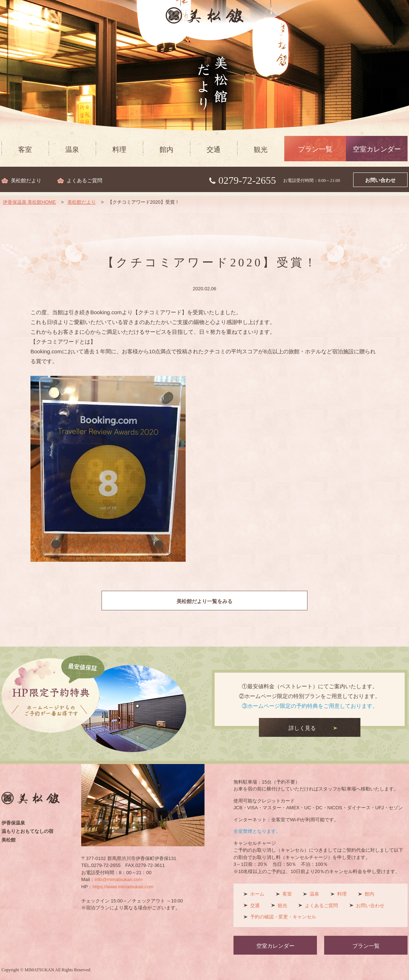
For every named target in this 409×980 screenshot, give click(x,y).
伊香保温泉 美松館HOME (30, 202)
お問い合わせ (380, 180)
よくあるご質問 (84, 181)
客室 (25, 150)
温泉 (72, 150)
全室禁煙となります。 (257, 831)
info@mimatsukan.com (119, 879)
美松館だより (26, 181)
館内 (166, 150)
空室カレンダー (377, 149)
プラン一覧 (315, 149)
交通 (214, 150)
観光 (261, 150)
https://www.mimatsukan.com (123, 887)
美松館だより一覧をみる (205, 601)
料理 (119, 150)
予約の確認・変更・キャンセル (283, 917)
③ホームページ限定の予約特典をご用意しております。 (310, 706)
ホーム (257, 894)
